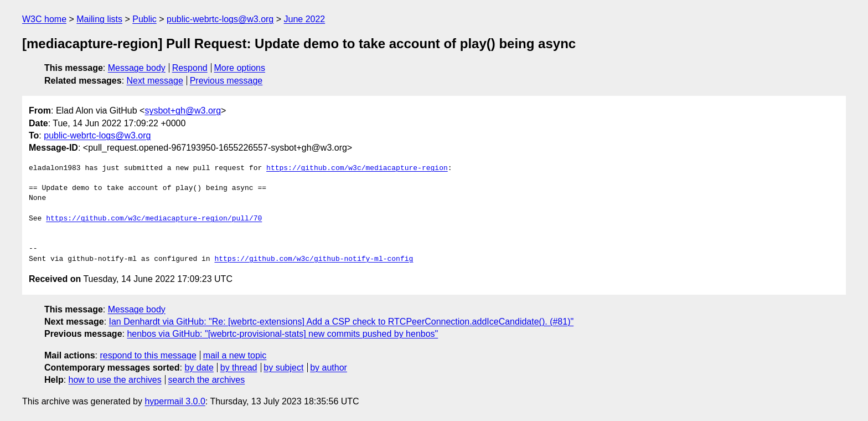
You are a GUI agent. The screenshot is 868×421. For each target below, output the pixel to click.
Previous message (226, 81)
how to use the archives (115, 380)
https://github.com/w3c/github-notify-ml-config (314, 259)
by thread (239, 368)
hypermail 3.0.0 (175, 401)
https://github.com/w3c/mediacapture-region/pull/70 (154, 219)
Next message (155, 81)
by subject (283, 368)
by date (199, 368)
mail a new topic (235, 355)
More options (240, 68)
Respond (190, 68)
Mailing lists (99, 19)
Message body (137, 68)
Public (144, 19)
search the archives (207, 380)
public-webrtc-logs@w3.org (220, 19)
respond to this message (148, 355)
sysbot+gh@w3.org (183, 111)
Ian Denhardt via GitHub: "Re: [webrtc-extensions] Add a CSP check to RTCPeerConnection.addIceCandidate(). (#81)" (342, 322)
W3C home (44, 19)
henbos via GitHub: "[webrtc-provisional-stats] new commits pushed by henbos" (282, 334)
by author (329, 368)
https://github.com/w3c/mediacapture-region (357, 168)
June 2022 (305, 19)
